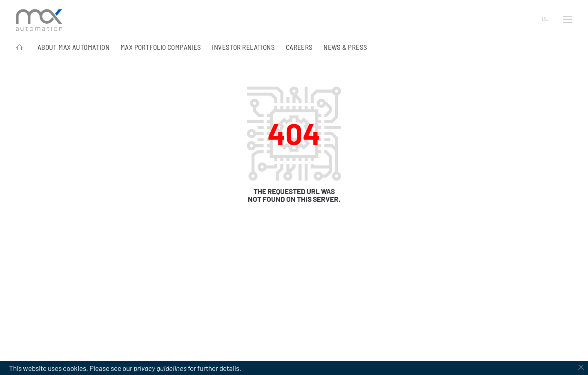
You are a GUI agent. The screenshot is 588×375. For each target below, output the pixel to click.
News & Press (345, 47)
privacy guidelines (160, 368)
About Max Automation (74, 47)
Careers (299, 47)
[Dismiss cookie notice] (581, 368)
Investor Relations (243, 47)
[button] (568, 20)
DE (545, 19)
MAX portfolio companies (161, 47)
